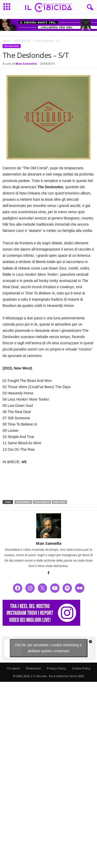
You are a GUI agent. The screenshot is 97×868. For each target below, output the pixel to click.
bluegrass (23, 502)
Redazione (33, 668)
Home (6, 41)
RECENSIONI (23, 41)
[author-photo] (48, 526)
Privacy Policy (56, 668)
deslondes (42, 502)
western (59, 502)
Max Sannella (26, 63)
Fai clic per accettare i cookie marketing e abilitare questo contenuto (49, 648)
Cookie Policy (81, 668)
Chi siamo (13, 668)
